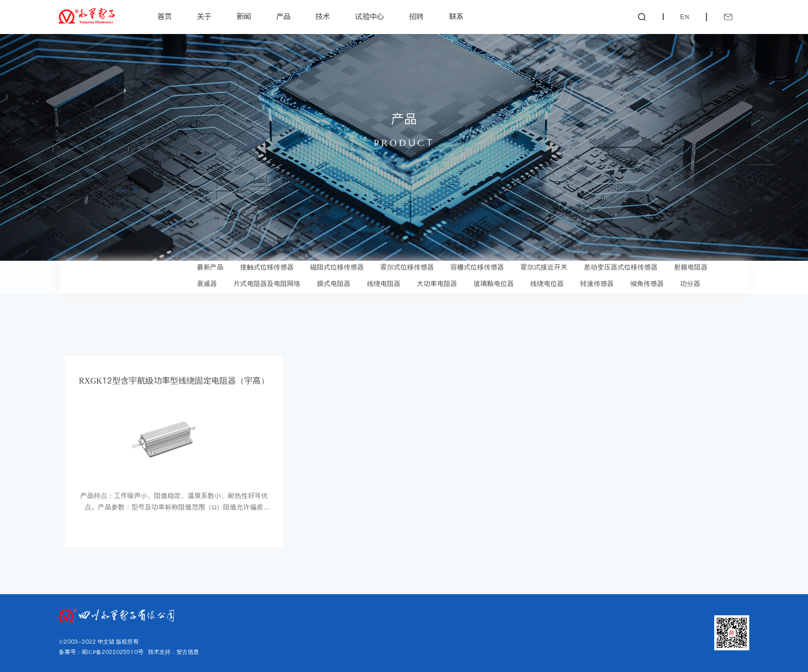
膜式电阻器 (334, 281)
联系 (456, 16)
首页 (164, 16)
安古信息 (188, 652)
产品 (283, 16)
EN (685, 17)
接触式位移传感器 (267, 264)
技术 (323, 16)
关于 (204, 16)
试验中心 (369, 16)
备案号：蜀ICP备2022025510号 (101, 652)
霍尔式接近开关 (544, 264)
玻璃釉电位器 (494, 281)
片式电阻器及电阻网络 (267, 281)
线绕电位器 (547, 281)
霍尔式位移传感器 (407, 264)
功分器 (690, 281)
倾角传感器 (647, 281)
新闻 (244, 16)
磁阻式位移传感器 (337, 264)
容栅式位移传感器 (477, 264)
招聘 (416, 16)
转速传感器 (597, 281)
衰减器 (207, 281)
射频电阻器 (691, 264)
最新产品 (210, 264)
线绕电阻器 (384, 281)
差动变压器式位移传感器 (621, 264)
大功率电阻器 (437, 281)
